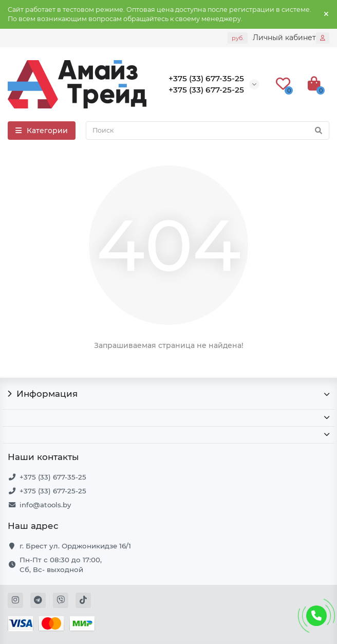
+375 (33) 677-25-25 (53, 491)
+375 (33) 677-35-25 (53, 477)
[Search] (208, 131)
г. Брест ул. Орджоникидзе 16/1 (75, 546)
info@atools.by (45, 505)
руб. (238, 38)
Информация (168, 394)
